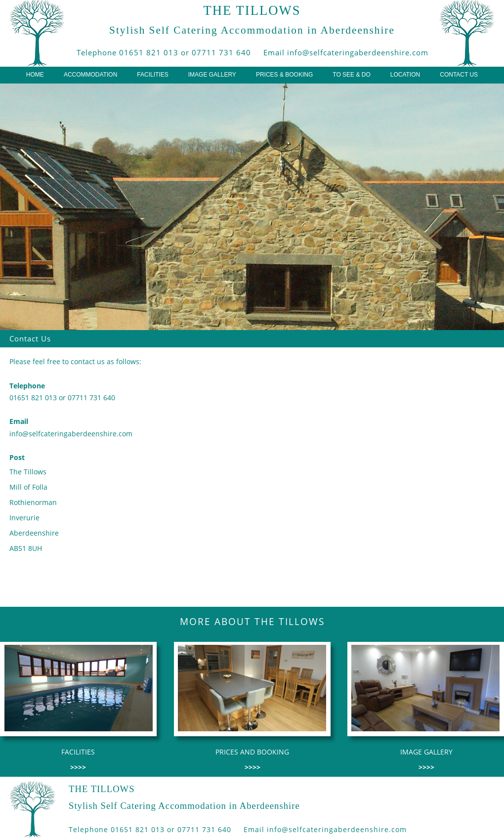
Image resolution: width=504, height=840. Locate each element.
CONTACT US (459, 75)
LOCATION (405, 75)
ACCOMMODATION (90, 75)
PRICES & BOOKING (284, 75)
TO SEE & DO (351, 75)
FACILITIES (152, 75)
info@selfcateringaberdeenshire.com (358, 52)
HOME (35, 75)
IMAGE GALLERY (212, 75)
